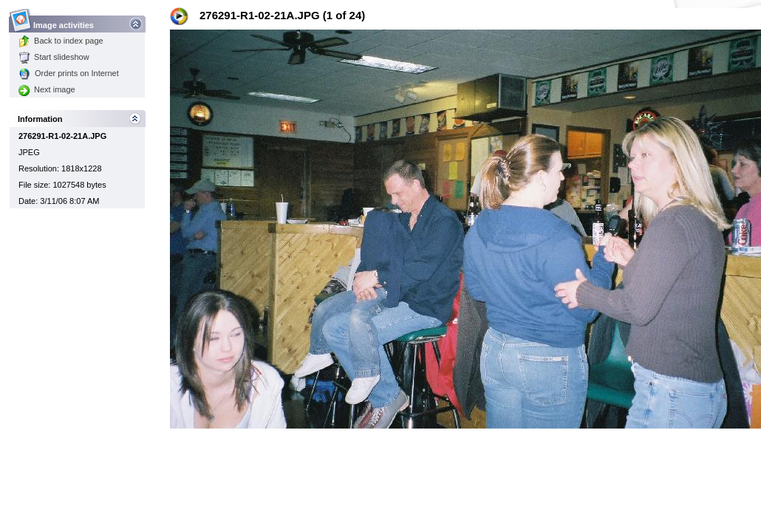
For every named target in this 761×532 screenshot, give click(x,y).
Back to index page (61, 41)
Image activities (64, 21)
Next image (47, 89)
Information (40, 119)
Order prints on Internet (69, 73)
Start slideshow (54, 57)
